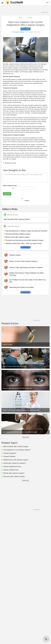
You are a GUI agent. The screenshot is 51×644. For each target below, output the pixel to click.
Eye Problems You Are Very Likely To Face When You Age (28, 281)
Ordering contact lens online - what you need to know (24, 243)
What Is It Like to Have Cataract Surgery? (23, 261)
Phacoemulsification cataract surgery (18, 234)
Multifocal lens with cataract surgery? (16, 460)
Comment (7, 194)
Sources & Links (10, 163)
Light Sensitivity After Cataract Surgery (17, 219)
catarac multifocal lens (11, 470)
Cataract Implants (9, 456)
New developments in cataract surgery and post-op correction (26, 231)
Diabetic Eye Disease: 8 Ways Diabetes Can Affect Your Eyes (27, 274)
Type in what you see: (10, 186)
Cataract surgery (15, 255)
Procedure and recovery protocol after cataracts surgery (24, 240)
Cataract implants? (10, 453)
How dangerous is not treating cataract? (17, 450)
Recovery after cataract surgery (14, 476)
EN (48, 2)
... (25, 18)
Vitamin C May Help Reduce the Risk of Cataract (26, 268)
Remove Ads (45, 12)
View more (25, 247)
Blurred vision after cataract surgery (18, 237)
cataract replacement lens (12, 467)
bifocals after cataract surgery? (14, 473)
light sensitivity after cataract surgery (16, 446)
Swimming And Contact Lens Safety (21, 287)
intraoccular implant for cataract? (15, 463)
